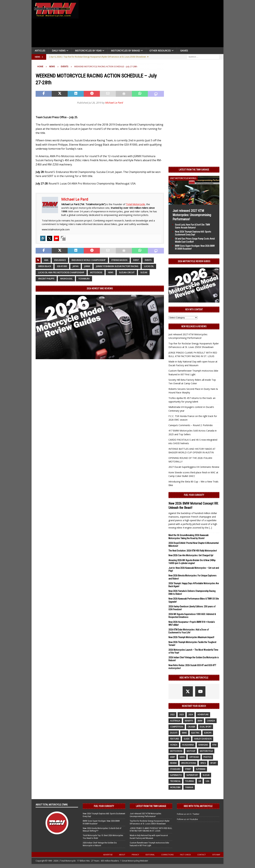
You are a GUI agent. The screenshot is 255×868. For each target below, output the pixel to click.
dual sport (206, 727)
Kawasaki (203, 745)
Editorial (150, 855)
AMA (46, 260)
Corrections (167, 855)
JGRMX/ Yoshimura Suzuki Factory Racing (117, 266)
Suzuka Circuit (127, 272)
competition (177, 727)
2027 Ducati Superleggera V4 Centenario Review (194, 467)
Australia (175, 721)
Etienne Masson (119, 260)
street (188, 769)
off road (194, 757)
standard (175, 769)
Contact (201, 855)
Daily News (59, 51)
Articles (40, 51)
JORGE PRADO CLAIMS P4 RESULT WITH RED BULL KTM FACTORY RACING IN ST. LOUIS (151, 830)
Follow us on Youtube (187, 819)
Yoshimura (84, 279)
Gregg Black (45, 266)
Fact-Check (185, 855)
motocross (96, 272)
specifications (188, 763)
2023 (181, 715)
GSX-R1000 (62, 266)
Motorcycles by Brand (125, 51)
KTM (214, 745)
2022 (172, 715)
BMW (200, 721)
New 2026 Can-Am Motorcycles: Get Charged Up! (191, 555)
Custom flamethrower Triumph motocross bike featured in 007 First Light (149, 844)
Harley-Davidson (203, 739)
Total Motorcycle (135, 204)
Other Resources (160, 51)
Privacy (135, 855)
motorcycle (206, 751)
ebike (184, 733)
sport (213, 763)
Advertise (108, 855)
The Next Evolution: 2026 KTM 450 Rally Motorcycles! (193, 551)
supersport (192, 775)
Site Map (216, 855)
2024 (191, 715)
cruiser (191, 727)
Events (148, 260)
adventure (203, 715)
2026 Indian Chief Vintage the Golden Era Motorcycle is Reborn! (100, 844)
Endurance (60, 260)
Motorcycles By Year (88, 51)
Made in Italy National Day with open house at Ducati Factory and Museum (149, 837)
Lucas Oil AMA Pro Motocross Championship (61, 272)
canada (211, 721)
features (175, 739)
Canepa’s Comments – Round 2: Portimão (191, 425)
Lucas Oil (149, 266)
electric (195, 733)
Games (184, 51)
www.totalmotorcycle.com (56, 229)
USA (207, 781)
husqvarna (188, 745)
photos (207, 757)
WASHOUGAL (66, 279)
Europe (208, 733)
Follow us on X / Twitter (188, 814)
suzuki (144, 272)
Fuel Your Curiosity (194, 495)
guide (187, 739)
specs (203, 763)
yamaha (189, 787)
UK (200, 781)
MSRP (173, 757)
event (136, 260)
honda (174, 745)
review (173, 763)
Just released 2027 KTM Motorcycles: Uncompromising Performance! (192, 215)
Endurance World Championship (89, 260)
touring (189, 781)
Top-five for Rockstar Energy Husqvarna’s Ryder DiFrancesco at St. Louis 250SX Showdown (150, 822)
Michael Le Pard (114, 103)
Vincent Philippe (46, 279)
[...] (210, 528)
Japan (76, 266)
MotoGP (191, 751)
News (52, 66)
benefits (189, 721)
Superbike (201, 769)
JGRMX (87, 266)
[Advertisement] (152, 24)
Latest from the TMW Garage (194, 170)
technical (175, 781)
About (122, 855)
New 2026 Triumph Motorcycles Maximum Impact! (191, 637)
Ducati (174, 733)
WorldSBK (175, 787)
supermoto (176, 775)
